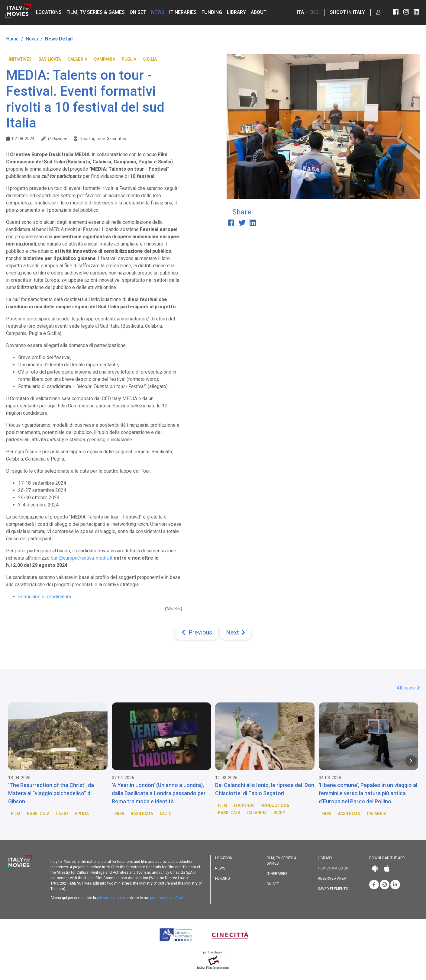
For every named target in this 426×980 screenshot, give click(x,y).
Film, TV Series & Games (96, 12)
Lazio (62, 814)
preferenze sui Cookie (168, 898)
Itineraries (183, 12)
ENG (314, 12)
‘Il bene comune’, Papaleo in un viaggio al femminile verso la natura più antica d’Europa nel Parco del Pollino (368, 793)
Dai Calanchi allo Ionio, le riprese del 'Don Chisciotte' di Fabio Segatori (265, 789)
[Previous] (196, 632)
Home (12, 39)
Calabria (77, 59)
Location (244, 805)
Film (16, 814)
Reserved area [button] (332, 879)
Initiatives (20, 59)
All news (408, 688)
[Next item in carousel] (411, 761)
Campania (105, 59)
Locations (49, 12)
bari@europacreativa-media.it (82, 558)
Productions (275, 805)
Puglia (129, 59)
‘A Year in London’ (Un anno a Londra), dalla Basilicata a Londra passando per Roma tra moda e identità (159, 793)
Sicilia (150, 59)
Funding (212, 12)
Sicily (279, 813)
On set (138, 12)
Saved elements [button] (333, 889)
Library (236, 12)
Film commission (333, 868)
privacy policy (108, 898)
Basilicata (50, 59)
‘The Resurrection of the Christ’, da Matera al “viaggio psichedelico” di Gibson (51, 793)
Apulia (82, 814)
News (158, 12)
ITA (300, 12)
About (259, 12)
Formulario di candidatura (45, 597)
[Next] (236, 632)
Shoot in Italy (347, 12)
